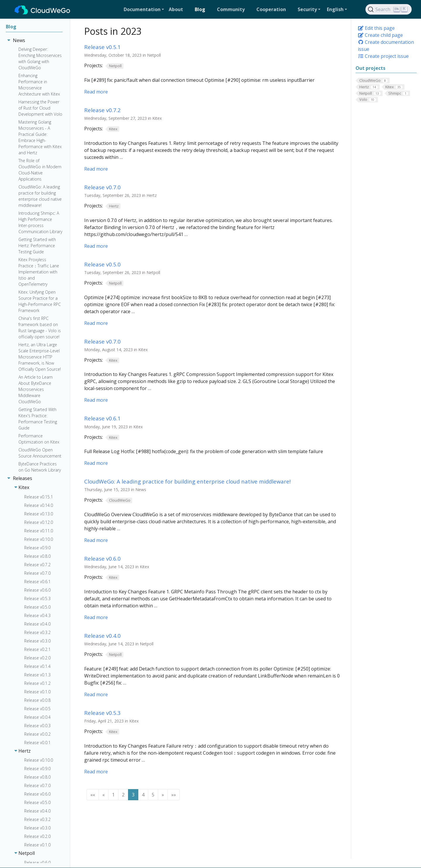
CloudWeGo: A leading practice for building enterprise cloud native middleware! (187, 481)
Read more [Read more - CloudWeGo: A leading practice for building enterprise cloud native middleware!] (96, 540)
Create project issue (383, 56)
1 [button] (113, 795)
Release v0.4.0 (102, 636)
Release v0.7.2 (102, 110)
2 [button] (123, 795)
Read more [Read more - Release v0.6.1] (96, 463)
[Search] (389, 9)
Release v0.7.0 (102, 187)
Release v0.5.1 (102, 47)
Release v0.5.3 (102, 713)
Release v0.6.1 (102, 418)
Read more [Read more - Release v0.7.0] (96, 246)
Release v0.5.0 (102, 264)
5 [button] (153, 795)
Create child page (380, 35)
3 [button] (133, 795)
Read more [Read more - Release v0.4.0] (96, 694)
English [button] (335, 9)
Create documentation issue (386, 46)
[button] (144, 9)
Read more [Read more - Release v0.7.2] (96, 169)
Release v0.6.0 (102, 558)
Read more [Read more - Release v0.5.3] (96, 772)
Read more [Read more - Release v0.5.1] (96, 92)
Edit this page (376, 28)
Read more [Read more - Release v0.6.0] (96, 617)
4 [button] (143, 795)
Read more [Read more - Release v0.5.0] (96, 323)
